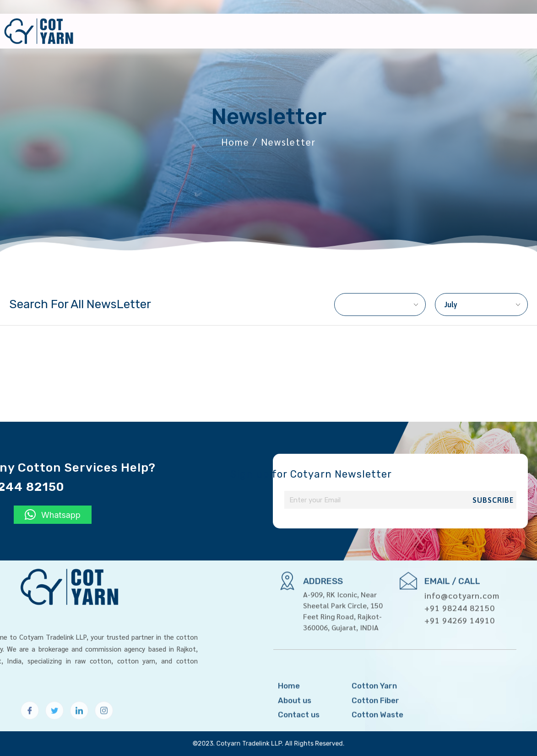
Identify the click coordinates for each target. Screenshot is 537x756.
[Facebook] (30, 721)
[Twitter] (54, 721)
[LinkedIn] (79, 721)
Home (306, 31)
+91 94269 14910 (460, 592)
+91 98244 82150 (460, 580)
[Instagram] (104, 721)
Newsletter (466, 31)
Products (404, 31)
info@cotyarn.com (462, 568)
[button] (53, 515)
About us (349, 31)
